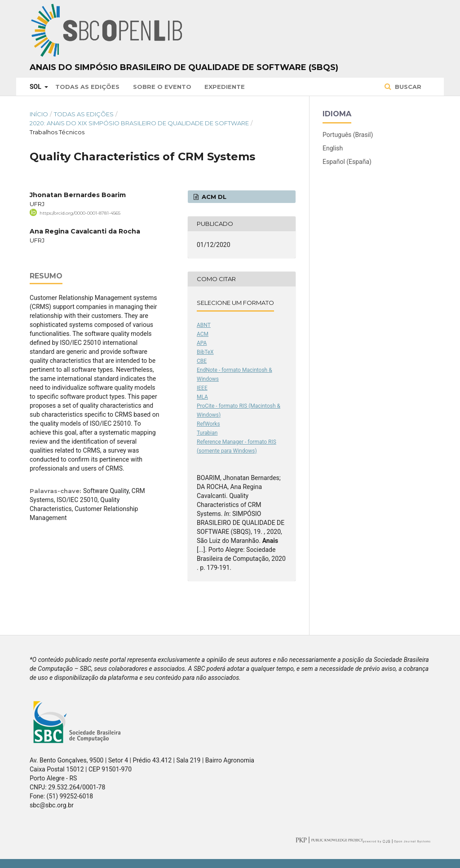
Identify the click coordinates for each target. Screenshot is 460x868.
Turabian (207, 433)
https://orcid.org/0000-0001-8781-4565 (80, 213)
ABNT (204, 325)
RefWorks (208, 424)
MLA (202, 397)
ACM (203, 334)
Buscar (407, 87)
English (333, 148)
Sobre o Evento (162, 87)
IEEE (202, 388)
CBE (202, 361)
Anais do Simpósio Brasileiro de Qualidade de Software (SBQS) (184, 67)
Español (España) (347, 162)
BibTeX (205, 352)
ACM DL (213, 197)
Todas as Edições (87, 87)
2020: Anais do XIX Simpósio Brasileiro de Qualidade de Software (139, 123)
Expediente (225, 87)
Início (39, 114)
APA (202, 343)
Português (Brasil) (348, 135)
